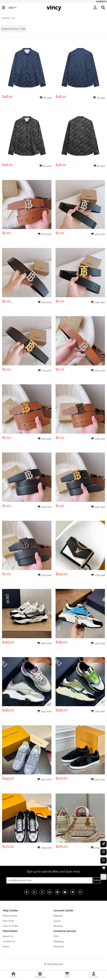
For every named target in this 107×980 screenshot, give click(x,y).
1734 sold (98, 643)
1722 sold (44, 507)
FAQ (56, 936)
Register (58, 916)
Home (6, 18)
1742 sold (98, 711)
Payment (59, 947)
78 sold (45, 98)
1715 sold (45, 575)
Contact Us (9, 941)
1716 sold (98, 439)
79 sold (99, 98)
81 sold (99, 166)
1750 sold (44, 780)
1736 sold (98, 302)
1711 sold (45, 371)
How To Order (10, 926)
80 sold (45, 166)
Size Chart (8, 921)
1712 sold (45, 234)
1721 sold (45, 439)
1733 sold (44, 711)
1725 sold (98, 371)
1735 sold (44, 848)
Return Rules (10, 916)
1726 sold (44, 643)
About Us (8, 936)
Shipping (59, 941)
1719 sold (98, 575)
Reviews (58, 926)
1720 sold (98, 780)
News (6, 947)
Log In (57, 921)
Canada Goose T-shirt (13, 29)
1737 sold (98, 234)
